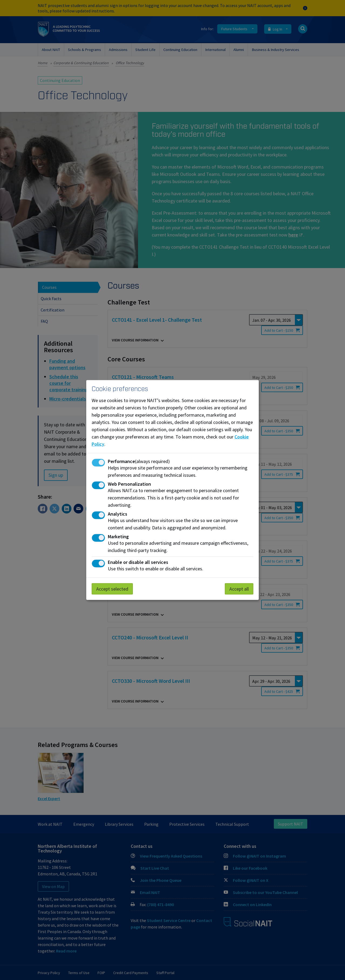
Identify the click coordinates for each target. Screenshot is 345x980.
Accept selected (112, 589)
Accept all (239, 589)
